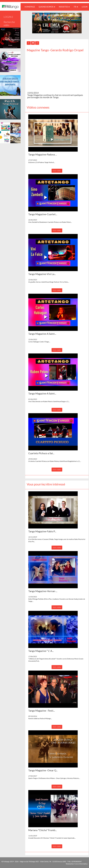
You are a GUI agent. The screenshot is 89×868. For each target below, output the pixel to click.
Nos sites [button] (64, 7)
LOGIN (85, 7)
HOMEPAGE (31, 7)
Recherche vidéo (9, 23)
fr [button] (76, 7)
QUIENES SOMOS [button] (47, 7)
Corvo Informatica (81, 864)
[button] (53, 133)
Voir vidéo (57, 171)
